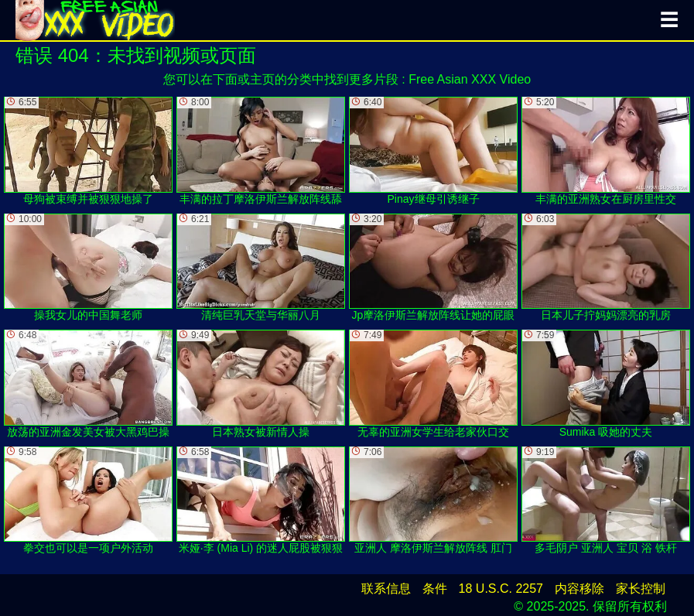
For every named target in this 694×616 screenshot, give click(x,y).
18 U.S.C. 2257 (501, 589)
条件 (435, 589)
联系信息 (386, 589)
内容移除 (579, 589)
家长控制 (641, 589)
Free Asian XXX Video (470, 79)
